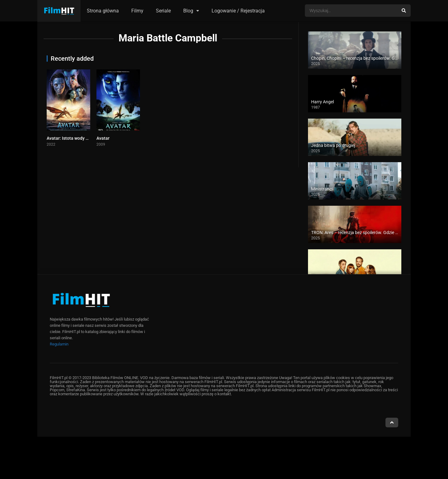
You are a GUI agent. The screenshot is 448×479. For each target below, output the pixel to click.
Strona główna (103, 11)
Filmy (137, 11)
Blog (188, 11)
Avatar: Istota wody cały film (74, 138)
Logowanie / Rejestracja (238, 11)
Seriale (163, 11)
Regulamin (59, 344)
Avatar (103, 138)
